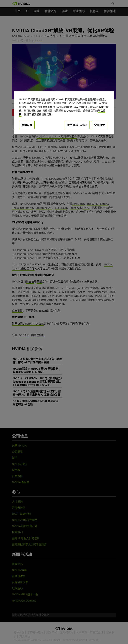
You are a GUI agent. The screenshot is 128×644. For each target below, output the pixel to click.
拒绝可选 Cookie (77, 125)
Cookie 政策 (97, 107)
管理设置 (27, 125)
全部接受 (99, 125)
